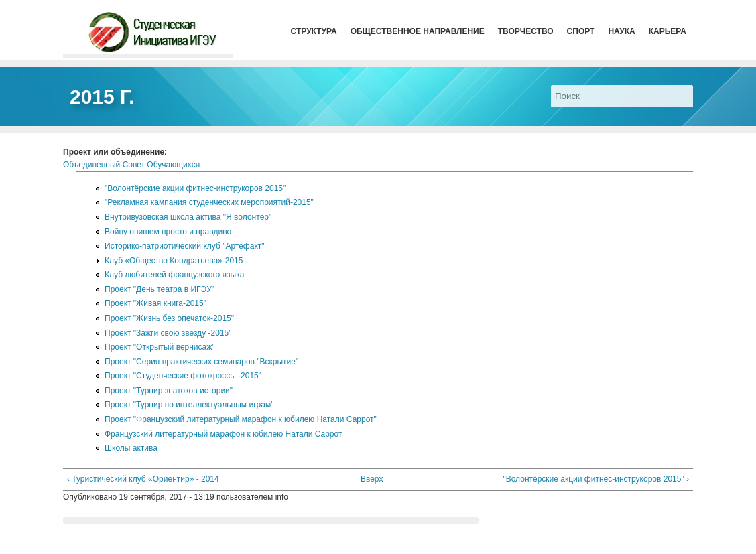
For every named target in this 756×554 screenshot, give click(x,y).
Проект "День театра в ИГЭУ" (160, 289)
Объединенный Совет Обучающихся (131, 165)
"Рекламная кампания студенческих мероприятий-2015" (209, 202)
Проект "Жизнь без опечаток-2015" (169, 318)
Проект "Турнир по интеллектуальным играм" (189, 405)
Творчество (526, 31)
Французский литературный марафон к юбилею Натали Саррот (223, 434)
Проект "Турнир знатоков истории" (169, 391)
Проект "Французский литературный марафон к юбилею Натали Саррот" (241, 419)
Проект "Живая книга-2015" (155, 303)
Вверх (372, 479)
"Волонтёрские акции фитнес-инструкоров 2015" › (596, 479)
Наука (621, 31)
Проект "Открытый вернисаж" (160, 347)
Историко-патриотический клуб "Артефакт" (185, 246)
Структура (314, 31)
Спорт (581, 31)
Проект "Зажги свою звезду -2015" (168, 333)
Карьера (668, 31)
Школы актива (131, 448)
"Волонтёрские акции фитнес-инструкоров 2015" (195, 188)
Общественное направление (418, 31)
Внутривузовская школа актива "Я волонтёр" (188, 217)
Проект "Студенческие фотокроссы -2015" (183, 376)
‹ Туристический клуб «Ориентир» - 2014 (143, 479)
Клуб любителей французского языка (174, 275)
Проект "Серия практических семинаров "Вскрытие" (201, 362)
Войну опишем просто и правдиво (168, 232)
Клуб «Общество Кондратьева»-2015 (174, 261)
